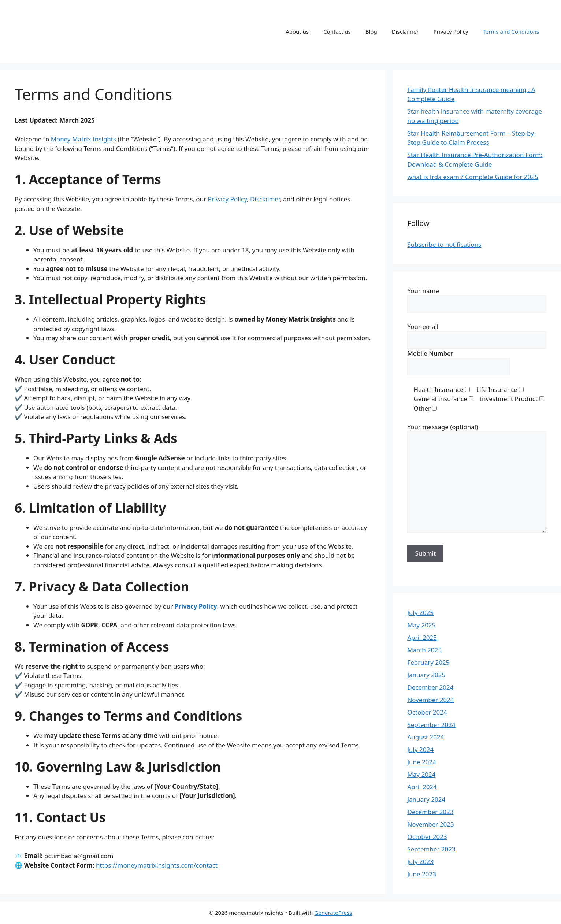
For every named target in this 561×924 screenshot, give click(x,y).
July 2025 (420, 613)
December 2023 (430, 812)
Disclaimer (405, 31)
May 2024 (421, 774)
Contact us (337, 31)
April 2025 (422, 637)
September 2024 (431, 725)
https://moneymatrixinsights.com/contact (157, 865)
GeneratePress (333, 913)
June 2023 (422, 874)
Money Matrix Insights (84, 139)
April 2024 (422, 787)
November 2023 (430, 824)
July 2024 (420, 749)
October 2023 (427, 837)
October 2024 (427, 712)
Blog (371, 31)
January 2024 (426, 799)
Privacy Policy (451, 31)
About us (297, 31)
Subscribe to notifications (444, 244)
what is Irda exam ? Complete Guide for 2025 (473, 177)
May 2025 (421, 625)
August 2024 (426, 737)
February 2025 (428, 662)
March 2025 (424, 650)
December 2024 (430, 687)
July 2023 (420, 862)
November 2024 (430, 700)
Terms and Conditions (511, 31)
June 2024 (422, 762)
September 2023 (431, 849)
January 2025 (426, 675)
